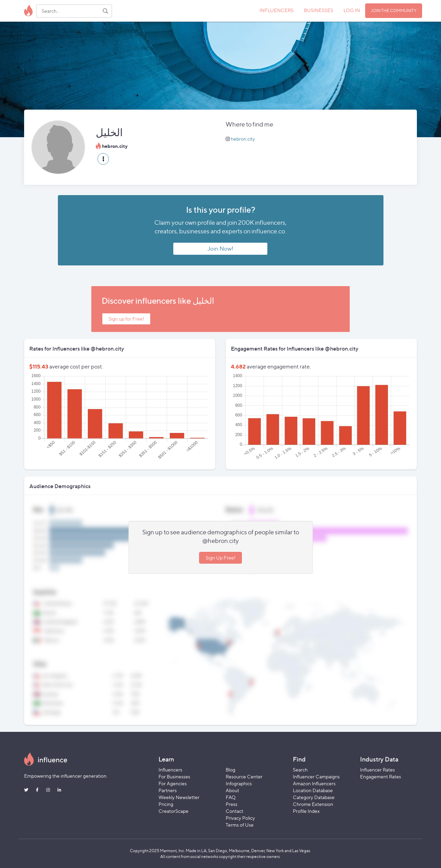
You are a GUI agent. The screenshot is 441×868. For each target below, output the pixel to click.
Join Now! (220, 249)
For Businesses (174, 776)
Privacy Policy (240, 818)
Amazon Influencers (314, 783)
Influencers (170, 770)
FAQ (231, 797)
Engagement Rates (381, 776)
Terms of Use (240, 825)
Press (232, 804)
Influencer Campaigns (316, 776)
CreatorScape (173, 811)
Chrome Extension (313, 804)
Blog (230, 770)
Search (300, 770)
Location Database (313, 790)
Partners (168, 790)
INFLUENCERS (276, 10)
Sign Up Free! (220, 558)
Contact (234, 811)
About (232, 790)
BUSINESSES (319, 10)
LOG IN (352, 10)
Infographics (239, 783)
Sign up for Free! (126, 319)
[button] (103, 159)
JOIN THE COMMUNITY (394, 11)
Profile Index (306, 811)
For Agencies (173, 783)
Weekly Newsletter (179, 797)
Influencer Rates (377, 770)
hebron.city (243, 139)
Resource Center (244, 776)
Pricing (166, 804)
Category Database (314, 797)
